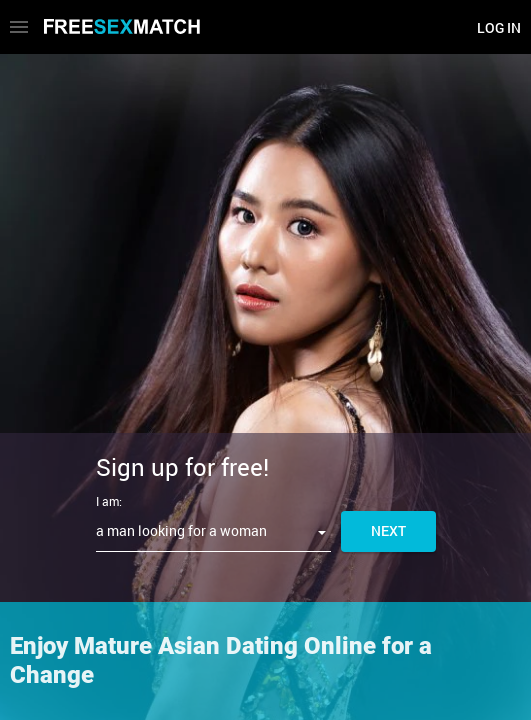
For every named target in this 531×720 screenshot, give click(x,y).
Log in (499, 27)
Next (388, 530)
